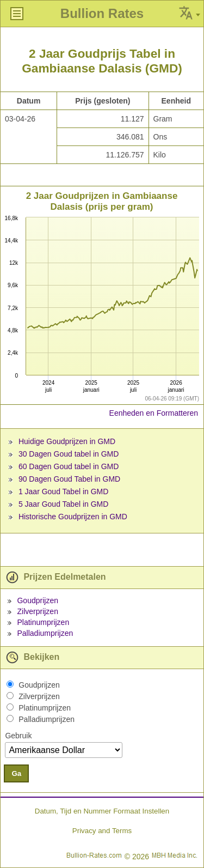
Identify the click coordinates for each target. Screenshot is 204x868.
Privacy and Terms (102, 831)
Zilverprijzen (37, 611)
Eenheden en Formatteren (154, 413)
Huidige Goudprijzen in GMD (67, 441)
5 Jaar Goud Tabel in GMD (64, 504)
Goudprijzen (38, 600)
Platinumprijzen (43, 622)
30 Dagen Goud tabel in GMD (69, 454)
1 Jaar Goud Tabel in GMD (64, 491)
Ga (16, 773)
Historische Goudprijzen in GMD (73, 517)
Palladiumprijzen (45, 633)
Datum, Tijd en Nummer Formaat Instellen (102, 811)
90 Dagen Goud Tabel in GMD (69, 479)
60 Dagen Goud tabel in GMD (69, 466)
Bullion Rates (102, 13)
